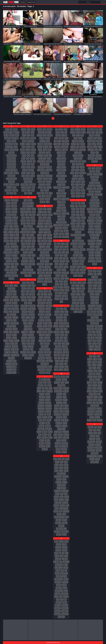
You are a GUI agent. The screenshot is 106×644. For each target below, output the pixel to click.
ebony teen (25, 315)
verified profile (92, 306)
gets (50, 270)
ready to (78, 226)
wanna (95, 371)
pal (80, 161)
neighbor (61, 500)
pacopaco (79, 132)
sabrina (79, 283)
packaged (77, 129)
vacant (99, 271)
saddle (77, 286)
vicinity (99, 335)
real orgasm (74, 258)
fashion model (41, 193)
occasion (65, 550)
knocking (56, 290)
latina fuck (58, 346)
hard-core (42, 373)
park (73, 185)
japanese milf (57, 199)
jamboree (64, 135)
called (32, 132)
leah (66, 361)
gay (39, 241)
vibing (93, 332)
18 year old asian (11, 158)
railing (72, 206)
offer (67, 553)
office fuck (65, 559)
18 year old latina (11, 161)
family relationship (45, 164)
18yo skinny (8, 190)
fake (50, 150)
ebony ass (32, 306)
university (91, 252)
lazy (63, 358)
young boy (91, 445)
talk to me (90, 147)
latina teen (66, 352)
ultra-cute (100, 189)
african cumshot (14, 270)
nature (64, 479)
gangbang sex (48, 223)
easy (23, 294)
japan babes (65, 141)
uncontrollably (98, 212)
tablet (89, 132)
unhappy (99, 244)
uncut (98, 215)
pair (78, 144)
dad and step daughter (28, 203)
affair (12, 264)
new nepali (61, 526)
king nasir (56, 261)
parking (77, 185)
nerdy (56, 508)
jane (55, 141)
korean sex (65, 296)
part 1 (78, 187)
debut (23, 250)
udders (98, 171)
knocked (61, 287)
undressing (91, 232)
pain (82, 135)
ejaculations (31, 338)
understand (91, 223)
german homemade (45, 255)
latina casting (65, 344)
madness (66, 391)
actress (6, 229)
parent (73, 182)
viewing (94, 344)
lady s (61, 315)
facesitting (42, 141)
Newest (23, 2)
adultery (16, 250)
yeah (90, 430)
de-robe (28, 244)
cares (28, 167)
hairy (45, 300)
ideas (44, 391)
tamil (97, 153)
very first (93, 312)
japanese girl (61, 179)
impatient (48, 400)
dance (28, 221)
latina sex (65, 349)
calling (24, 135)
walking (99, 365)
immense (47, 394)
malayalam (59, 423)
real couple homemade (78, 241)
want (100, 371)
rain (80, 206)
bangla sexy (15, 352)
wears (95, 400)
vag (95, 274)
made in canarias (58, 388)
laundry (63, 355)
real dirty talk (74, 244)
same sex (81, 297)
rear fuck (77, 273)
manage (58, 452)
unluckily (91, 255)
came (28, 138)
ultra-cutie (91, 192)
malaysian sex (58, 432)
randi (77, 212)
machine (64, 380)
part (73, 187)
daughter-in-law (31, 238)
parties (83, 190)
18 (11, 129)
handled (40, 326)
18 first (17, 135)
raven (79, 221)
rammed (82, 209)
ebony (30, 303)
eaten (29, 297)
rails (76, 206)
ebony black (24, 309)
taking (94, 144)
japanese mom (65, 199)
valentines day (98, 283)
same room (75, 297)
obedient (61, 541)
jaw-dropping (65, 237)
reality (78, 267)
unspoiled (98, 261)
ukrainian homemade (95, 183)
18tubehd (9, 187)
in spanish (42, 446)
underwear (98, 223)
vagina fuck (95, 277)
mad (62, 382)
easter (28, 291)
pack (72, 129)
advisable (7, 264)
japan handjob (65, 144)
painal (76, 138)
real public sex (82, 258)
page (84, 132)
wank (99, 368)
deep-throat (24, 273)
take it (100, 138)
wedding (97, 417)
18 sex (16, 144)
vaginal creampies (93, 280)
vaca (95, 271)
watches (89, 391)
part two (78, 190)
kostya (57, 299)
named (66, 465)
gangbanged (40, 226)
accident (8, 212)
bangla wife (7, 355)
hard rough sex (42, 370)
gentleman (42, 247)
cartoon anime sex (28, 179)
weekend (100, 420)
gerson (47, 264)
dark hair (30, 226)
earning (24, 288)
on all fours (59, 602)
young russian (98, 447)
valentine (90, 283)
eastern (33, 291)
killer (67, 252)
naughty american (61, 488)
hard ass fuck (48, 352)
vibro (95, 335)
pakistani (83, 147)
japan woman (65, 147)
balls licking (9, 329)
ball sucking (8, 317)
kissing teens (65, 273)
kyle (61, 302)
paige (78, 135)
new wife (59, 534)
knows (67, 290)
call (23, 132)
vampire (95, 286)
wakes (100, 362)
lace (65, 309)
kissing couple (57, 273)
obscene (59, 544)
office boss (58, 559)
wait (99, 356)
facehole (42, 138)
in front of (41, 426)
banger (6, 341)
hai (50, 291)
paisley (83, 144)
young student (91, 450)
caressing (31, 170)
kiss (56, 267)
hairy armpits (41, 303)
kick (60, 252)
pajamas (73, 147)
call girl (27, 132)
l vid (57, 309)
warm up (92, 380)
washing (95, 385)
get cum (41, 267)
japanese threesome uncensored (61, 225)
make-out (66, 409)
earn (34, 286)
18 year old (11, 153)
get (51, 264)
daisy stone (32, 215)
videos (90, 341)
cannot (24, 156)
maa (67, 377)
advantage (14, 255)
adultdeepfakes (9, 250)
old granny (65, 582)
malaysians (66, 432)
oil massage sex (59, 565)
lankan (58, 329)
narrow (66, 468)
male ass (60, 435)
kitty (57, 281)
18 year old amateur (11, 156)
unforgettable (92, 244)
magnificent (59, 403)
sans (73, 306)
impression (41, 411)
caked (33, 129)
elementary (26, 349)
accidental (14, 212)
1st (15, 193)
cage (29, 129)
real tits (81, 264)
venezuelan (98, 291)
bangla (7, 344)
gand (45, 218)
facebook (40, 135)
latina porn (65, 346)
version (91, 309)
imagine (42, 394)
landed (56, 323)
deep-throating (32, 273)
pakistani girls (78, 153)
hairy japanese (41, 306)
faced (45, 135)
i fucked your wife (46, 380)
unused (95, 264)
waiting (90, 359)
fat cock (49, 196)
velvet (99, 288)
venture (92, 294)
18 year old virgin (8, 173)
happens (48, 335)
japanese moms (61, 202)
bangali (14, 335)
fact (50, 147)
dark (25, 226)
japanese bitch (61, 164)
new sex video (65, 532)
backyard (7, 306)
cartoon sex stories (26, 187)
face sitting (48, 132)
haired (50, 294)
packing (73, 132)
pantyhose (76, 176)
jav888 (67, 234)
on (65, 599)
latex (66, 341)
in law (39, 438)
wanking (90, 371)
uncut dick (98, 218)
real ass (82, 229)
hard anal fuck (45, 346)
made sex (66, 388)
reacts (78, 223)
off (63, 553)
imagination (49, 391)
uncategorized (98, 194)
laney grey (62, 326)
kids (63, 252)
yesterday (93, 436)
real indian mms (78, 252)
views (99, 344)
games (50, 215)
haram (49, 341)
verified (97, 294)
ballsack (15, 329)
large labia (57, 332)
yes (99, 433)
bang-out (9, 335)
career (23, 167)
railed (83, 203)
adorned (6, 241)
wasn (100, 385)
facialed (40, 147)
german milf (49, 258)
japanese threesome (61, 222)
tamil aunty (95, 161)
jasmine (65, 228)
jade (62, 132)
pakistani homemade (78, 156)
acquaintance (9, 223)
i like (45, 382)
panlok (77, 170)
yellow (95, 433)
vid (89, 338)
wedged (89, 420)
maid (65, 403)
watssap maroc (93, 394)
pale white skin (80, 164)
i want (49, 385)
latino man (57, 355)
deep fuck (32, 261)
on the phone (65, 614)
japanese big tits (61, 161)
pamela (82, 167)
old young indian (59, 591)
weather (89, 403)
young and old (91, 442)
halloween (42, 312)
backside (15, 303)
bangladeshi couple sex (11, 364)
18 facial (11, 135)
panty (77, 173)
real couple (78, 238)
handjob (40, 323)
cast (26, 193)
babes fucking (11, 288)
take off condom (91, 141)
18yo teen (15, 190)
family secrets (41, 167)
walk (89, 365)
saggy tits (78, 288)
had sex (41, 291)
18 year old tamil (11, 167)
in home (44, 432)
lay (56, 358)
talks (97, 150)
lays (59, 358)
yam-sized (91, 427)
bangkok (17, 341)
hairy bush (48, 303)
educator (31, 320)
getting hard (41, 279)
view (90, 344)
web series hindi (95, 406)
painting (74, 144)
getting (41, 276)
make (60, 409)
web (94, 403)
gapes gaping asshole (45, 229)
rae (73, 203)
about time (14, 206)
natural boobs (58, 476)
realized (83, 267)
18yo (14, 187)
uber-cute (98, 168)
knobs (66, 284)
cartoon (32, 176)
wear (101, 397)
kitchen (58, 276)
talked (95, 147)
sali (78, 291)
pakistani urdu (74, 161)
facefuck (50, 135)
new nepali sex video (61, 529)
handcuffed (42, 320)
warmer (89, 382)
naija (59, 459)
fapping (49, 187)
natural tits (65, 476)
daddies (29, 209)
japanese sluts (65, 214)
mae (65, 394)
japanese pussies (61, 208)
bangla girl (15, 346)
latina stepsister (58, 352)
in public (42, 440)
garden (40, 235)
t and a (92, 129)
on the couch (65, 611)
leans (66, 367)
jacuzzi (58, 132)
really (77, 270)
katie (59, 244)
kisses (59, 270)
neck (66, 494)
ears (33, 288)
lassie (62, 335)
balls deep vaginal (11, 326)
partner (73, 193)
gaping (41, 232)
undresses (98, 229)
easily (23, 291)
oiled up (58, 570)
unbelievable (90, 194)
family (49, 158)
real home (80, 247)
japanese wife (59, 228)
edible (33, 317)
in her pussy (48, 429)
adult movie (13, 244)
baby (15, 294)
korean (65, 293)
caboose (24, 129)
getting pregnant (48, 281)
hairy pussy (42, 309)
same (83, 294)
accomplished (9, 221)
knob (61, 284)
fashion (47, 190)
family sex (49, 167)
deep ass (31, 258)
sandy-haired (76, 303)
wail (91, 356)
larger (62, 332)
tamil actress (91, 156)
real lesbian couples (78, 255)
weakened (90, 397)
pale (74, 164)
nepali (67, 500)
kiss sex (61, 267)
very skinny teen (95, 323)
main (62, 406)
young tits (99, 450)
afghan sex (14, 267)
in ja (40, 435)
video (93, 338)
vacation (90, 274)
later (61, 338)
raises (73, 209)
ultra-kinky (98, 192)
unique (97, 247)
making (67, 411)
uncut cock (91, 218)
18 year (7, 150)
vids (94, 341)
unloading (98, 252)
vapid (95, 288)
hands (50, 326)
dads (34, 212)
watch (94, 388)
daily (22, 215)
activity (16, 226)
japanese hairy (61, 185)
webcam (99, 409)
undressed (91, 229)
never (64, 514)
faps (42, 190)
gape (46, 226)
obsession (58, 550)
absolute (8, 209)
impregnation (41, 409)
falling (46, 156)
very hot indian (95, 317)
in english (42, 423)
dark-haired (25, 229)
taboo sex (92, 135)
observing (58, 547)
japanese (65, 150)
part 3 (73, 190)
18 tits (15, 147)
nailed (67, 459)
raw (83, 221)
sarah (73, 309)
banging (11, 341)
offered (57, 556)
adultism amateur (8, 252)
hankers (45, 332)
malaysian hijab (61, 429)
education (25, 320)
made (67, 382)
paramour (75, 179)
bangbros (9, 338)
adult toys (7, 247)
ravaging (74, 221)
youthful (100, 456)
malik (56, 438)
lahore (66, 315)
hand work (47, 317)
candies (23, 153)
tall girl (93, 153)
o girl (56, 541)
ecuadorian (32, 315)
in (45, 414)
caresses (25, 170)
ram (77, 209)
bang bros (16, 332)
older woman (65, 594)
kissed (66, 267)
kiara (56, 252)
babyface (8, 297)
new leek (65, 523)
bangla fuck (8, 346)
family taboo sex (45, 173)
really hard (83, 270)
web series (99, 403)
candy (28, 153)
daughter (24, 238)
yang (100, 427)
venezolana (91, 291)
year (94, 430)
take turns (99, 141)
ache (15, 221)
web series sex (92, 409)
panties (82, 170)
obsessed (64, 547)
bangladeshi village (11, 373)
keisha (66, 247)
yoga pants (92, 439)
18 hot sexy (7, 138)
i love (49, 382)
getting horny (48, 279)
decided (25, 252)
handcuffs (48, 320)
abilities (8, 203)
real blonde (78, 232)
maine (66, 406)
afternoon (11, 279)
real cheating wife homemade (78, 235)
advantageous (8, 258)
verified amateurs (95, 297)
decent (27, 250)
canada (27, 150)
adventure (16, 258)
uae (90, 168)
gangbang (41, 223)
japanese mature (61, 196)
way (99, 394)
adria (11, 241)
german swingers (45, 261)
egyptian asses (28, 326)
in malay (44, 438)
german (40, 250)
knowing (62, 290)
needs (56, 500)
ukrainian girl (95, 180)
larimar (57, 335)
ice (43, 388)
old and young (64, 573)
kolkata (60, 293)
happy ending (42, 341)
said (83, 288)
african (7, 270)
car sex (24, 164)
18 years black (11, 176)
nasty (56, 471)
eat (27, 294)
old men (64, 585)
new (67, 517)
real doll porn (82, 244)
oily (62, 570)
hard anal (47, 344)
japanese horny (57, 187)
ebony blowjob (32, 309)
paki (78, 147)
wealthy (96, 397)
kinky (56, 264)
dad (25, 200)
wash (90, 385)
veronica (99, 306)
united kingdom (91, 250)
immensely (42, 397)
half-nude (48, 309)
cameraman (31, 141)
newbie (64, 534)
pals (78, 167)
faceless (48, 138)
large (65, 329)
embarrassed (28, 358)
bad (12, 306)
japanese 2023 (61, 156)
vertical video (97, 309)
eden (23, 317)
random (82, 212)
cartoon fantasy (28, 182)
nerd (67, 505)
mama (58, 440)
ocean (56, 553)
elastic (23, 341)
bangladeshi (11, 358)
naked (57, 465)
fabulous (40, 129)
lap (62, 329)
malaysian (64, 426)
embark (33, 352)
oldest (56, 597)
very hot (90, 315)
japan (60, 141)
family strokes (41, 170)
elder (33, 341)
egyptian (30, 323)
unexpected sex (95, 238)
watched (99, 388)
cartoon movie (24, 185)
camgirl (22, 144)
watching (95, 391)
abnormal (14, 203)
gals (45, 212)
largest (67, 332)
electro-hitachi (31, 344)
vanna (90, 288)
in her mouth (41, 429)
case (33, 187)
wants (95, 377)
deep (34, 255)
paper (81, 176)
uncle (100, 209)
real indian (82, 250)
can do (22, 150)
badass (16, 306)
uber (93, 168)
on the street (61, 617)
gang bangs (42, 221)
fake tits (48, 153)
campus (33, 144)
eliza (32, 349)
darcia (33, 223)
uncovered (92, 215)
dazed (23, 244)
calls (28, 135)
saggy (73, 288)
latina (59, 344)
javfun (56, 237)
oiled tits (66, 568)
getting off (40, 281)
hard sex (49, 370)
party (73, 196)
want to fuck (92, 374)
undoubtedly (97, 226)
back (11, 300)
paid (74, 135)
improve (41, 414)
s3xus (75, 283)
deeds (29, 255)
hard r (50, 367)
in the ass (45, 449)
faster (51, 193)
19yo (11, 193)
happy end (47, 338)
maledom (66, 435)
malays (65, 423)
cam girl (23, 138)
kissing (64, 270)
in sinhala (48, 443)
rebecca (83, 273)
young (98, 439)
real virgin (73, 267)
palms (73, 167)
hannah (50, 332)
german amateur (47, 250)
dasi (24, 235)
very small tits (90, 326)
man (57, 446)
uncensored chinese (95, 203)
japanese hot (66, 187)
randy (73, 215)
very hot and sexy (97, 315)
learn (56, 370)
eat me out (32, 294)
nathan (61, 471)
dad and (30, 200)
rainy (84, 206)
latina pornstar (58, 349)
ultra (95, 189)
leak (57, 364)
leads (62, 361)
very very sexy (99, 329)
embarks (31, 355)
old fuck (66, 579)
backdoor (17, 300)
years (99, 430)
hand (41, 317)
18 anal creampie (8, 132)
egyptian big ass (28, 329)
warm (100, 377)
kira (66, 264)
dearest (24, 247)
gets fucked (49, 273)
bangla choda (14, 344)
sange (82, 303)
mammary (58, 443)
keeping (57, 247)
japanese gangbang (61, 176)
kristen (62, 299)
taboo (93, 132)
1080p (7, 129)
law (67, 355)
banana (6, 332)
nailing (57, 462)
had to (46, 291)
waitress (95, 359)
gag (45, 209)
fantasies (49, 182)
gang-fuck (48, 221)
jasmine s (57, 231)
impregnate (41, 406)
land (65, 320)
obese (66, 541)
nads (55, 459)
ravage (78, 218)
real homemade (75, 250)
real (83, 226)
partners (78, 193)
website (92, 417)
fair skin (45, 150)
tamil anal (98, 156)
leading (57, 361)
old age (57, 573)
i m (45, 385)
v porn (90, 271)
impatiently (41, 403)
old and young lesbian (61, 576)
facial (48, 141)
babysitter (6, 300)
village (91, 349)
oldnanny (66, 597)
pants (72, 173)
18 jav (9, 141)
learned (61, 370)
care (33, 164)
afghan (8, 267)
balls (15, 320)
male (55, 435)
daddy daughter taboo (26, 212)
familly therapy (42, 158)
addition (6, 235)
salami (74, 291)
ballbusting (15, 317)
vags (100, 280)
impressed (49, 409)
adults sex (16, 252)
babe (11, 286)
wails (95, 356)
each (28, 283)
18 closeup (16, 132)
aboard (8, 206)
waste (89, 388)
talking (100, 147)
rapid (78, 215)
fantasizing (42, 185)
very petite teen (92, 320)
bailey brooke (15, 309)
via (89, 332)
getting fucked (47, 276)
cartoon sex (32, 185)
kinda (66, 255)
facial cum (40, 144)
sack (84, 283)
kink (68, 261)
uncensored (95, 197)
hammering (48, 315)
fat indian (47, 199)
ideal (50, 388)
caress (33, 167)
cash (33, 190)
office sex (56, 562)
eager (32, 283)
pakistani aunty (74, 150)
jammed (61, 138)
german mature (41, 258)
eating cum (24, 300)
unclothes (91, 212)
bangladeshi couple (11, 361)
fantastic (48, 185)
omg (62, 599)
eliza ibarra (23, 352)
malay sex (57, 420)
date (28, 235)
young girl (98, 445)
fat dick (42, 199)
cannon (33, 153)
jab (57, 129)
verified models (95, 303)
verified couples (95, 300)
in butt (50, 417)
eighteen (25, 335)
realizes (72, 270)
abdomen (7, 200)
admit (11, 238)
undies (91, 226)
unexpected (98, 232)
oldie (61, 597)
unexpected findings (95, 235)
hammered (41, 315)
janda (66, 138)
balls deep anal (15, 323)
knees (66, 281)
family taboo (49, 170)
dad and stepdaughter (28, 206)
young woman (95, 453)
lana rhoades (59, 320)
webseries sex (98, 414)
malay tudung (65, 420)
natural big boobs (61, 474)
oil (61, 562)
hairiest (41, 297)
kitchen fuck (64, 276)
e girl (24, 283)
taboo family (99, 132)
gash (45, 238)
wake (89, 362)
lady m (57, 315)
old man (59, 585)
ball (8, 315)
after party (8, 276)
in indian (50, 432)
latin (55, 344)
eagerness (24, 286)
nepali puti (65, 503)
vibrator (90, 335)
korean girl (58, 296)
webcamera (99, 411)
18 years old (11, 182)
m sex (63, 377)
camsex (28, 147)
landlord (56, 326)
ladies (62, 312)
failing (40, 150)
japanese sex (57, 214)
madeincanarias (58, 391)
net (60, 511)
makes (62, 411)
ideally (39, 391)
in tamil (48, 446)
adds (17, 235)
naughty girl (58, 491)
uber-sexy (92, 171)
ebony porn (31, 312)
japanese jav (61, 190)
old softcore (59, 588)
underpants (99, 221)
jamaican (58, 135)
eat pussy (23, 297)
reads (73, 226)
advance (8, 255)
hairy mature (49, 306)
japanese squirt (61, 216)
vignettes (91, 346)
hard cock (42, 355)
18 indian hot (15, 138)
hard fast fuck (42, 358)
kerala (56, 250)
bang (11, 332)
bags (6, 309)
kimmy (57, 255)
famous (46, 179)
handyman (48, 329)
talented (99, 144)
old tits (65, 588)
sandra (74, 300)
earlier (29, 286)
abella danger (14, 200)
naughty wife (65, 491)
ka (55, 244)
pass (83, 196)
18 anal (15, 129)
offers (62, 556)
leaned (57, 367)
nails (62, 462)
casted (30, 193)
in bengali (45, 417)
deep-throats (28, 276)
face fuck (50, 129)
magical (65, 400)
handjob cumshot (47, 323)
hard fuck (49, 358)
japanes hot (58, 150)
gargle (45, 235)
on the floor (57, 614)
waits (100, 359)
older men (57, 594)
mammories (65, 443)
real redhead (75, 261)
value (90, 286)
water (100, 391)
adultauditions (14, 247)
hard (42, 344)
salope (73, 294)
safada (82, 286)
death (29, 247)
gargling (40, 238)
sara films (82, 306)
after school (15, 276)
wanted (98, 374)
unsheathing (91, 261)
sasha (80, 312)
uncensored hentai (95, 206)
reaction (73, 223)
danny (28, 223)
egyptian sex (25, 332)
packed (83, 129)
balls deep (7, 323)
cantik (23, 158)
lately (57, 338)
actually (11, 229)
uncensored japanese (92, 209)
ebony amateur (25, 306)
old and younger (59, 579)
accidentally (8, 218)
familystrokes (49, 176)
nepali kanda (58, 503)
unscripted (91, 258)
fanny (40, 182)
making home (58, 414)
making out (59, 417)
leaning (62, 367)
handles (45, 326)
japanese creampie (61, 170)
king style (63, 261)
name (61, 465)
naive (66, 462)
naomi (61, 468)
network (59, 514)
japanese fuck (61, 173)
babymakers (14, 297)
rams (73, 212)
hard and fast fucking (45, 349)
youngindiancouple (92, 456)
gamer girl (45, 215)
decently (33, 250)
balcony (6, 312)
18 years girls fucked (11, 179)
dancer (33, 221)
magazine (59, 397)
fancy (50, 179)
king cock (66, 258)
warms (94, 382)
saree (77, 309)
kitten (63, 279)
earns (29, 288)
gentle (49, 244)
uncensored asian (95, 200)
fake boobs (42, 153)
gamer (39, 215)
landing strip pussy (64, 323)
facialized (46, 147)
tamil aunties (98, 158)
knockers (66, 287)
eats (26, 303)
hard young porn (7, 9)
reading (83, 223)
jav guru (56, 234)
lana (65, 317)
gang (49, 218)
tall (100, 150)
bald (11, 312)
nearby (57, 494)
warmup (100, 382)
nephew (63, 505)
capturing (29, 161)
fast (46, 193)
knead (61, 281)
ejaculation (24, 338)
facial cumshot (48, 144)
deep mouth (28, 267)
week (94, 420)
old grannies (58, 582)
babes (16, 286)
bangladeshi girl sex (11, 367)
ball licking (13, 315)
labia (61, 309)
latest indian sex (59, 341)
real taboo (75, 264)
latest (65, 338)
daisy (26, 215)
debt (33, 247)
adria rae (16, 241)
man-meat (64, 449)
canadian (33, 150)
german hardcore (45, 252)
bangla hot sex (15, 349)
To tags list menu (31, 2)
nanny (56, 468)
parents (78, 182)
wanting (90, 377)
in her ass (48, 426)
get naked (45, 270)
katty (63, 244)
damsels (23, 221)
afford (17, 264)
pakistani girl (82, 150)
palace (84, 161)
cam (32, 135)
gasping (50, 238)
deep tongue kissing (28, 270)
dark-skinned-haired (26, 232)
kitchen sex (57, 279)
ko (56, 293)
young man (90, 447)
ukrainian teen (92, 186)
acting (15, 223)
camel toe (33, 138)
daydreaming (28, 241)
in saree (47, 440)
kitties (67, 279)
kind (62, 255)
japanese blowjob (61, 167)
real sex (82, 261)
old (66, 570)
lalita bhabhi (59, 317)
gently (48, 247)
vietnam (99, 341)
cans (29, 156)
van (100, 286)
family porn (49, 161)
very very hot (90, 329)
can (33, 147)
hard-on (48, 373)
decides (31, 252)
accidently (15, 218)
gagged (49, 209)
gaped (51, 226)
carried (28, 173)
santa (77, 306)
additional (12, 235)
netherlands (66, 511)
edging (28, 317)
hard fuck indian (41, 361)
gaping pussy (47, 232)
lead (67, 358)
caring (23, 173)
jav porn (62, 234)
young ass (99, 442)
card (29, 164)
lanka (67, 326)
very (89, 312)
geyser (45, 284)
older (66, 591)
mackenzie (57, 382)
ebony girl (25, 312)
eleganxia (31, 346)
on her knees (65, 608)
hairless (40, 300)
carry (33, 173)
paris (83, 182)
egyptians (32, 332)
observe (64, 544)
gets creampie (41, 273)
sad (73, 286)
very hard (99, 312)
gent (45, 244)
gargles (50, 235)
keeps (62, 247)
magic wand (59, 400)
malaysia (58, 426)
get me (40, 270)
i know (40, 382)
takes (90, 144)
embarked (25, 355)
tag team (90, 138)
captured (23, 161)
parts (83, 193)
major (56, 409)
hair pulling (44, 294)
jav (62, 231)
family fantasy (41, 161)
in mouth (50, 438)
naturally (59, 479)
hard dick (48, 355)
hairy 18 (49, 300)
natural (66, 471)
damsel (33, 218)
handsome (41, 329)
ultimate (99, 186)
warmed (98, 380)
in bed (39, 417)
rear (72, 273)
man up (58, 449)
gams (40, 218)
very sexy (99, 320)
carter (27, 176)
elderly (24, 344)
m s (59, 377)
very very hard (99, 326)
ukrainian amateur (98, 174)
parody (83, 185)
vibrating (99, 332)
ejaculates (31, 335)
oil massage (66, 562)
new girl (65, 520)
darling (33, 232)
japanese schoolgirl (61, 211)
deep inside (24, 264)
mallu (60, 438)
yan (96, 427)
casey (28, 190)
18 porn (14, 141)
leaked (61, 364)
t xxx (96, 129)
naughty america (61, 485)
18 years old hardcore (9, 185)
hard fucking (49, 361)
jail (66, 132)
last (66, 335)
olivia (58, 599)
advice (15, 261)
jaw (60, 237)
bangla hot (7, 349)
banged (14, 338)
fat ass (44, 196)
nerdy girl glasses (64, 508)
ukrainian (90, 174)
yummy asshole (95, 462)
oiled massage (59, 568)
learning (66, 370)
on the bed (58, 611)
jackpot (61, 129)
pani (73, 170)
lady (66, 312)
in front (48, 423)
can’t (28, 158)
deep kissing (32, 264)
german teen (40, 264)
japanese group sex (61, 182)
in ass (49, 414)
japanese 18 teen (61, 153)
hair (39, 294)
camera (24, 141)
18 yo (17, 185)
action (7, 226)
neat (62, 494)
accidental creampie (11, 215)
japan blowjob (57, 144)
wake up (94, 362)
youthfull (92, 459)
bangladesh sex (15, 355)
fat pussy (42, 202)
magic (65, 397)
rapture (82, 215)
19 (8, 193)
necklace (57, 497)
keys (64, 250)
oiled (66, 565)
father (48, 202)
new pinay (57, 532)
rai (76, 203)
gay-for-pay (44, 241)
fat (39, 196)
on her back (65, 605)
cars (23, 176)
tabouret (98, 135)
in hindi (39, 432)
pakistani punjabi (78, 158)
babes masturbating (11, 291)
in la (14, 9)
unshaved (98, 258)
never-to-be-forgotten (59, 517)
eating (33, 297)
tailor (95, 138)
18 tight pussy (9, 147)
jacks (66, 129)
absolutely (14, 209)
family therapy (41, 176)
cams (24, 147)
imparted (42, 400)
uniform (92, 247)
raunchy (73, 218)
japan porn (57, 147)
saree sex (82, 309)
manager (64, 452)
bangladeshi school (11, 370)
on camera (58, 605)
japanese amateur (61, 158)
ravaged (83, 218)
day (22, 241)
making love (65, 414)
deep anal (25, 258)
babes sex (9, 294)
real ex (75, 247)
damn (28, 218)
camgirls (28, 144)
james (56, 138)
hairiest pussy (47, 297)
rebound (80, 276)
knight (57, 284)
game (49, 212)
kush (66, 299)
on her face (57, 608)
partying (78, 196)
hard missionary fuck (42, 367)
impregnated (48, 406)
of (60, 553)
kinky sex (62, 264)
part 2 (82, 187)
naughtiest (59, 482)
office (66, 556)
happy (41, 338)
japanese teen (61, 219)
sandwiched (80, 300)
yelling (90, 433)
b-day (7, 286)
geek (50, 241)
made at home (61, 385)
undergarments (91, 221)
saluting (78, 294)
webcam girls (91, 411)
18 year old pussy (11, 164)
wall (90, 368)
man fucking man (63, 446)
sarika (76, 312)
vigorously (98, 346)
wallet (94, 368)
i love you (41, 385)
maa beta (58, 380)
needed (66, 497)
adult (8, 244)
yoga (98, 436)
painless (81, 141)
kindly (56, 258)
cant (33, 156)
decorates (24, 255)
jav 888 (66, 231)
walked (94, 365)
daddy (34, 209)
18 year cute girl (14, 150)
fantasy (40, 187)
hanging (39, 332)
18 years (16, 173)
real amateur (75, 229)
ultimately (90, 189)
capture (32, 158)
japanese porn (61, 205)
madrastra (59, 394)
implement (48, 403)
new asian (59, 520)
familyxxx (40, 179)
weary (100, 400)
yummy (98, 459)
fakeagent (41, 156)
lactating (57, 312)
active (11, 226)
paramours (81, 179)
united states (99, 250)
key (60, 250)
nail (63, 459)
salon (82, 291)
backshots (8, 303)
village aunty (97, 349)
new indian (58, 523)
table (100, 129)
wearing (90, 400)
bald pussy (16, 312)
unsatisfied (98, 255)
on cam (65, 602)
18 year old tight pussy (11, 170)
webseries (90, 414)
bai (10, 309)
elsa (29, 352)
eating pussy (31, 300)
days (34, 241)
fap (45, 187)
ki (67, 250)
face (45, 129)
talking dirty (91, 150)
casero (24, 190)
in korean (45, 435)
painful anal (75, 141)
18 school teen (9, 144)
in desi (49, 420)
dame (23, 218)
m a (55, 377)
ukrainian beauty (95, 177)
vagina (99, 274)
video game (98, 338)
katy (67, 244)
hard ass (41, 352)
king (61, 258)
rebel (75, 276)
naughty (65, 482)
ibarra (39, 388)
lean (66, 364)
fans (44, 182)
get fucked (47, 267)
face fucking (41, 132)
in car (40, 420)
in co (44, 420)
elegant (25, 346)
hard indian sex (45, 364)
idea (46, 388)
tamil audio (91, 158)
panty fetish (82, 173)
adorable (17, 238)
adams (17, 229)
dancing (23, 223)
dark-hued (32, 229)
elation (28, 341)
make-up (56, 411)
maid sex (57, 406)
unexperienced (92, 241)
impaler (48, 397)
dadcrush (23, 209)
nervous (56, 511)
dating (32, 235)
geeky (40, 244)
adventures (9, 261)
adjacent (6, 238)
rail (79, 203)
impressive (48, 411)
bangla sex (8, 352)
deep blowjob (25, 261)
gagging (41, 212)
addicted (11, 232)
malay (65, 417)
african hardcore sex (11, 273)
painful (80, 138)
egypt (25, 323)
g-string (40, 209)
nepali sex (57, 505)
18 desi (6, 135)
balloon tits (9, 320)
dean (33, 244)
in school (42, 443)
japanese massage (61, 193)
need (62, 497)
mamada (64, 440)
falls (50, 156)
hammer (48, 312)
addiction (17, 232)
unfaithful (99, 241)
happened (42, 335)
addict (6, 232)
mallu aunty (66, 438)
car (34, 161)
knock (55, 287)
